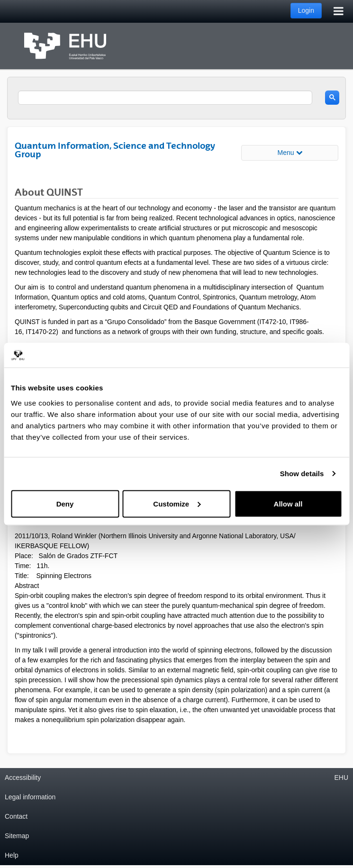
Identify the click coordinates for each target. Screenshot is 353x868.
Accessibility (23, 778)
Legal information (30, 797)
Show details (302, 474)
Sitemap (17, 836)
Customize (177, 503)
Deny (65, 503)
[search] (165, 98)
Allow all (288, 503)
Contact (16, 816)
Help (12, 855)
